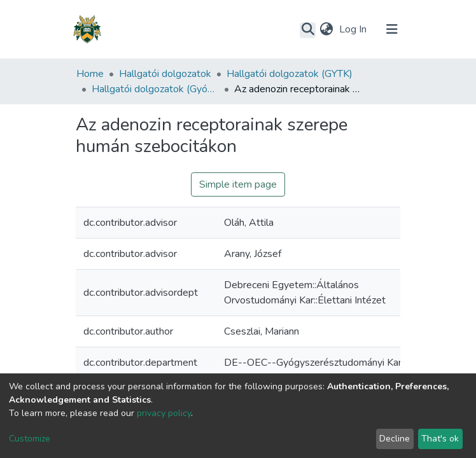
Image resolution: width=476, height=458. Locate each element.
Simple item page (238, 184)
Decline (395, 439)
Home (90, 74)
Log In (354, 29)
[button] (326, 29)
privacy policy (164, 413)
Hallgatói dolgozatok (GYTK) (290, 74)
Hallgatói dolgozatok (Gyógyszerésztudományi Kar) (155, 89)
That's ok (440, 439)
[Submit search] (308, 30)
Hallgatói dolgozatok (165, 74)
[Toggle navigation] (392, 29)
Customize (30, 439)
